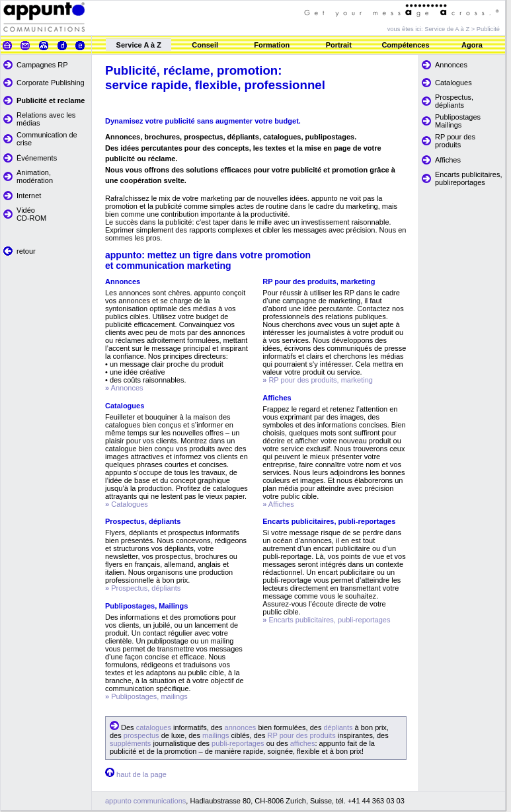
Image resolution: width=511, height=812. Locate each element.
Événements (37, 158)
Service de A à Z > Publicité (462, 29)
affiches (303, 743)
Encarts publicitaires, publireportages (469, 178)
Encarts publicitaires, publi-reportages (328, 620)
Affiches (448, 160)
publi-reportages (238, 743)
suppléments (131, 743)
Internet (29, 196)
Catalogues (453, 83)
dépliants (338, 727)
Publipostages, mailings (149, 696)
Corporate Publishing (51, 83)
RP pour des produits (455, 141)
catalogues (154, 727)
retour (26, 251)
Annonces (451, 65)
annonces (241, 727)
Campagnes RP (42, 65)
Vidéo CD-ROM (31, 214)
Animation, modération (35, 176)
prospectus (141, 735)
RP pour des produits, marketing (321, 380)
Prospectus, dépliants (454, 101)
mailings (216, 735)
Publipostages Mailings (458, 121)
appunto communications (145, 801)
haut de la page (141, 774)
